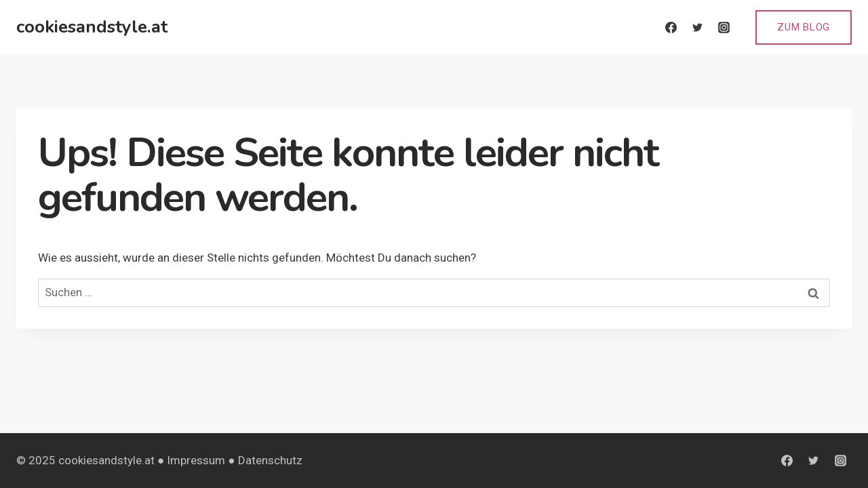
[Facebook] (671, 27)
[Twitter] (697, 27)
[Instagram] (724, 27)
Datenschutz (270, 460)
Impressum (196, 460)
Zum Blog (804, 27)
